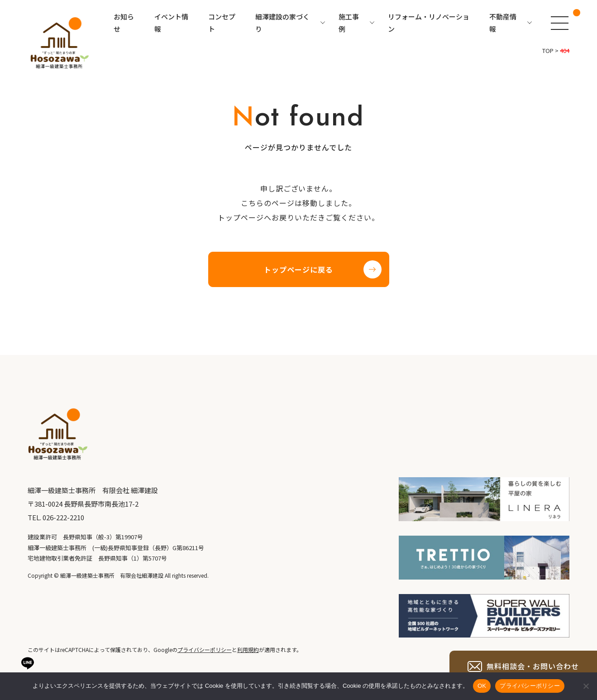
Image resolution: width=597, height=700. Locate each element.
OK (482, 686)
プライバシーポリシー (530, 686)
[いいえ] (586, 686)
